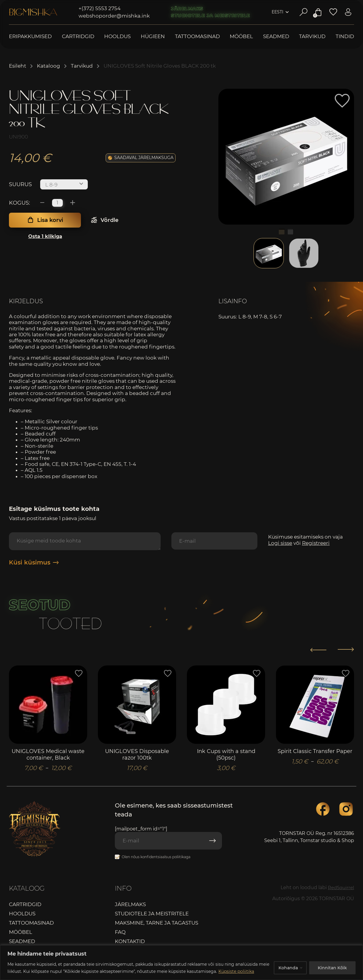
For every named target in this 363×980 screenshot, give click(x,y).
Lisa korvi (50, 220)
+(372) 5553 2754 (100, 8)
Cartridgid (78, 36)
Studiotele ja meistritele (211, 15)
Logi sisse (280, 543)
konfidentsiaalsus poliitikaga (165, 858)
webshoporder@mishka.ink (114, 16)
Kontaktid (130, 943)
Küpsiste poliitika (236, 971)
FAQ (120, 934)
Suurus (20, 184)
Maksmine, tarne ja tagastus (157, 925)
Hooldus (117, 36)
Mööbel (241, 36)
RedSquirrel (340, 889)
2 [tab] (291, 232)
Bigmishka (33, 12)
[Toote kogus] (57, 203)
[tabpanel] (286, 157)
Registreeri (316, 543)
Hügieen (153, 36)
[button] (342, 101)
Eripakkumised (30, 36)
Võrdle (109, 220)
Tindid (345, 36)
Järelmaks (187, 9)
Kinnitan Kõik (332, 968)
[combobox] (64, 184)
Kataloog (48, 66)
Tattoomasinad (197, 36)
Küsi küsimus (34, 562)
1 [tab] (282, 232)
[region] (181, 963)
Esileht (18, 66)
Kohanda (288, 968)
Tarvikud (312, 36)
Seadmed (276, 36)
